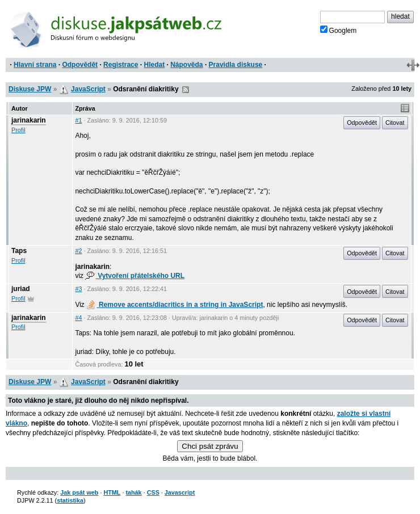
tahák (133, 492)
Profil (18, 130)
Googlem (339, 30)
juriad (21, 289)
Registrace (121, 65)
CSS (153, 492)
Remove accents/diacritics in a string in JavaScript (175, 305)
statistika (70, 500)
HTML (112, 492)
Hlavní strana (35, 65)
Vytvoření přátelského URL (135, 276)
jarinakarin (29, 120)
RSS (186, 90)
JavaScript (88, 89)
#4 (78, 318)
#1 (78, 120)
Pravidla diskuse (236, 65)
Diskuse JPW (30, 89)
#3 (78, 289)
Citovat (395, 123)
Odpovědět (80, 65)
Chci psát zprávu (210, 446)
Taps (19, 251)
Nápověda (186, 65)
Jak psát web (79, 492)
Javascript (180, 492)
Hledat (154, 65)
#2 (78, 251)
